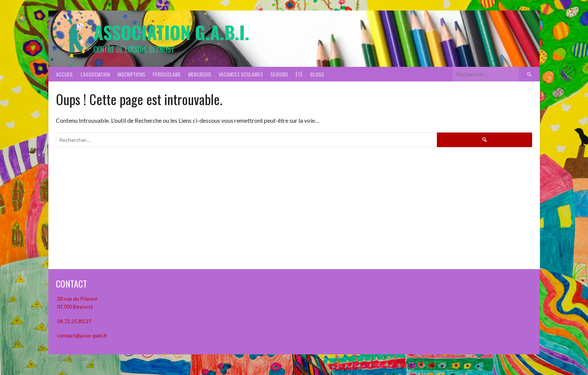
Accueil (64, 74)
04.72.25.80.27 (74, 321)
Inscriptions (131, 74)
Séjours (279, 74)
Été (299, 74)
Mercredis (200, 74)
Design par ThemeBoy (516, 359)
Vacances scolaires (241, 74)
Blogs (317, 74)
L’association (95, 74)
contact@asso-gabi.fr (82, 335)
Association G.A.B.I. (171, 32)
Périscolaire (167, 74)
